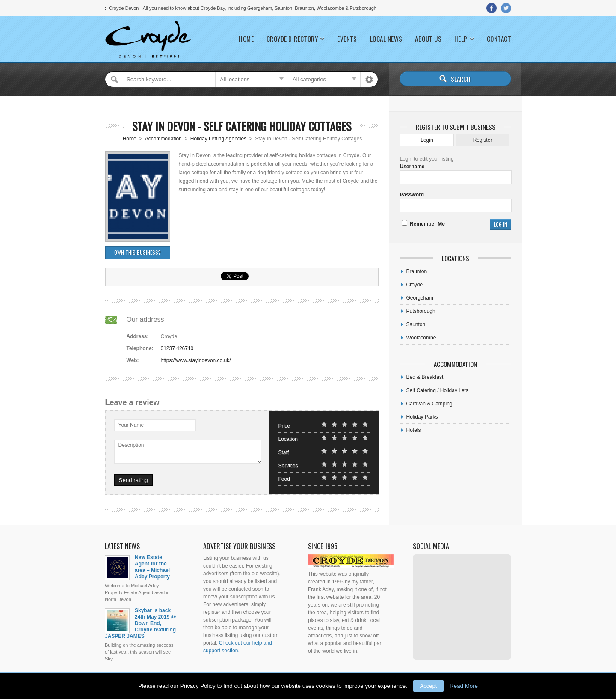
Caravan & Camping (429, 404)
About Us (428, 39)
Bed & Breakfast (425, 377)
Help (461, 39)
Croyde (415, 285)
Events (347, 39)
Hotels (414, 430)
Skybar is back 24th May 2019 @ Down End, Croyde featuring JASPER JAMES (140, 623)
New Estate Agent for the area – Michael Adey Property (152, 567)
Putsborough (421, 311)
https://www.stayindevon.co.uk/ (196, 360)
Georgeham (420, 298)
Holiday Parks (422, 417)
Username (412, 167)
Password (412, 195)
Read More (464, 686)
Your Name (131, 425)
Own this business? (138, 252)
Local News (386, 39)
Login (427, 140)
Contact (499, 39)
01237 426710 (177, 348)
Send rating (133, 480)
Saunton (416, 324)
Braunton (417, 271)
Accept (429, 686)
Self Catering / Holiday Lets (437, 390)
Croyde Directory (292, 39)
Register (483, 140)
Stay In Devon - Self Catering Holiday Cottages (242, 126)
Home (246, 39)
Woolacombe (421, 338)
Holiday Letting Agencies (218, 139)
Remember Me (423, 224)
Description (131, 445)
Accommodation (163, 139)
